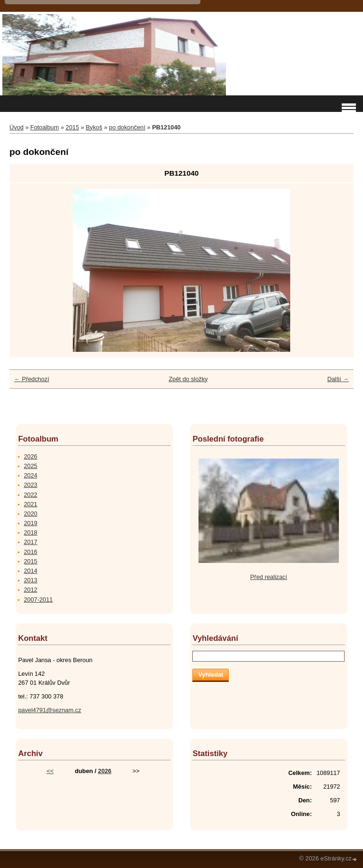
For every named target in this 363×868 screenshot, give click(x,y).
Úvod (17, 127)
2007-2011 (38, 600)
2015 (72, 127)
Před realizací (268, 577)
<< (50, 771)
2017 (30, 542)
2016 (30, 552)
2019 (30, 523)
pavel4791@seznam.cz (49, 710)
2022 (30, 495)
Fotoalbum (44, 127)
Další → (338, 379)
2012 (30, 590)
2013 (30, 580)
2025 (30, 466)
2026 (30, 456)
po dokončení (127, 127)
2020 (30, 514)
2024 (30, 475)
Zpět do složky (188, 379)
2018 (30, 532)
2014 (30, 571)
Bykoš (94, 127)
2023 (30, 485)
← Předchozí (32, 379)
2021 (30, 504)
